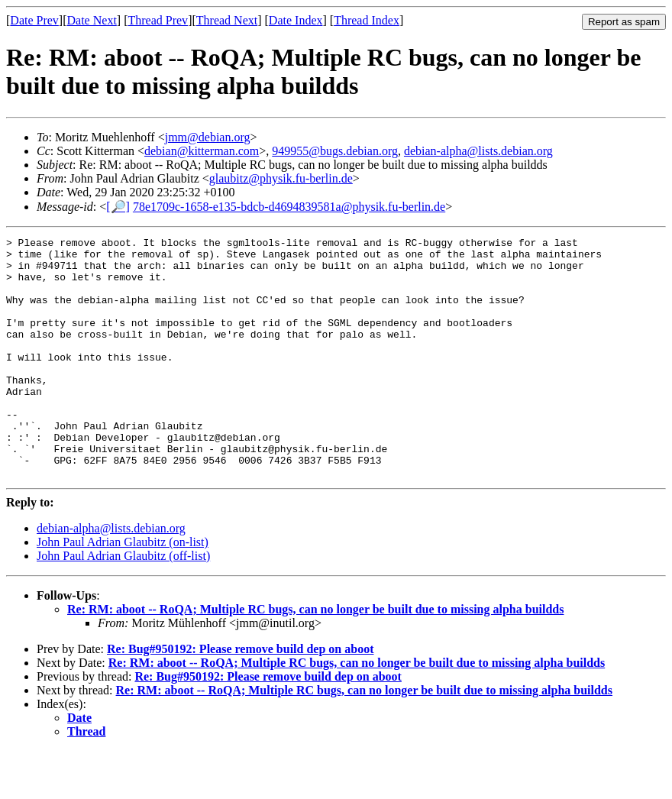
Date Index (296, 20)
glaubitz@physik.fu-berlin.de (281, 178)
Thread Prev (158, 20)
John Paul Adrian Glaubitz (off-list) (123, 604)
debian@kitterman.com (202, 151)
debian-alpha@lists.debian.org (478, 151)
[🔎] (118, 207)
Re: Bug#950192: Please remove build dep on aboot (240, 697)
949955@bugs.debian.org (335, 151)
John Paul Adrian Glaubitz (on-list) (123, 590)
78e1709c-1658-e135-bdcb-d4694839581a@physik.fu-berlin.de (289, 207)
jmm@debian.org (208, 137)
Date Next (92, 20)
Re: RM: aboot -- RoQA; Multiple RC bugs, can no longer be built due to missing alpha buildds (315, 657)
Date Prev (34, 20)
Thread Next (227, 20)
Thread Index (367, 20)
